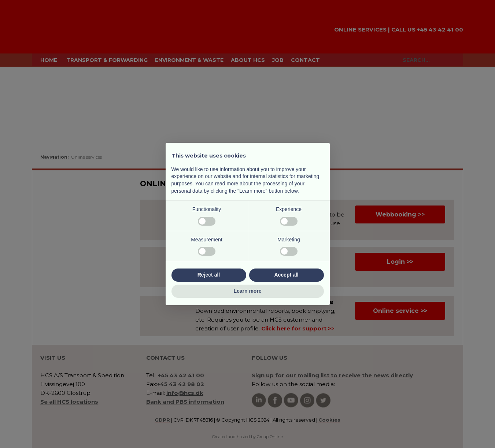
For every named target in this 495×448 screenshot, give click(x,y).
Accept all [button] (286, 275)
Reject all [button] (209, 275)
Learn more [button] (247, 291)
